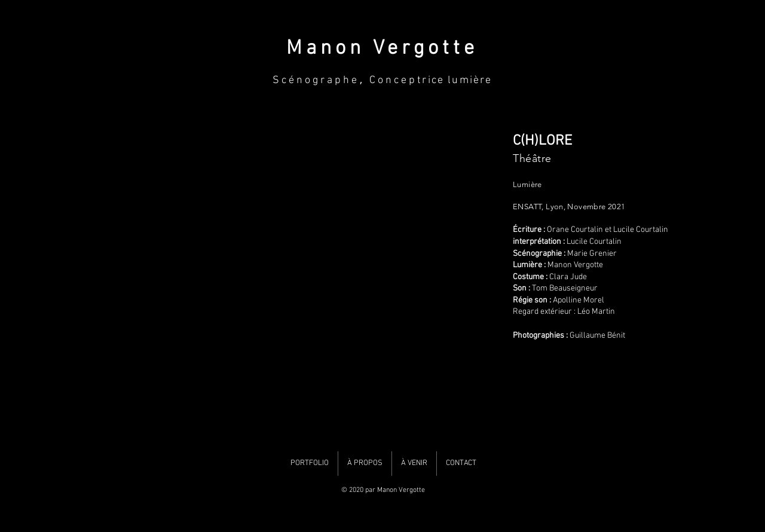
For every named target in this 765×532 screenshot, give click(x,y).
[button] (295, 279)
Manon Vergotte (382, 49)
